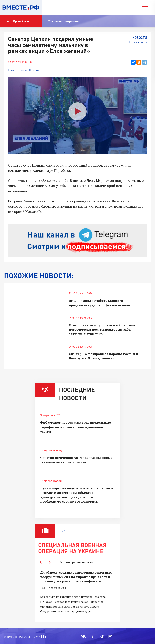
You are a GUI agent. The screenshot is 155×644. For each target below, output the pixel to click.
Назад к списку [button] (137, 42)
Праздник (21, 70)
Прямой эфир (19, 21)
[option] (77, 594)
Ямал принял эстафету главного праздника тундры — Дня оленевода (99, 303)
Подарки (34, 70)
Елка (11, 70)
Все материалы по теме (76, 562)
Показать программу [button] (63, 21)
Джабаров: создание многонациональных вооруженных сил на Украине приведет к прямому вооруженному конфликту (76, 577)
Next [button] (49, 562)
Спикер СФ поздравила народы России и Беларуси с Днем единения (104, 356)
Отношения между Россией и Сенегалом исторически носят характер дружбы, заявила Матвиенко (103, 329)
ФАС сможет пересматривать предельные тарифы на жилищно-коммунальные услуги (75, 427)
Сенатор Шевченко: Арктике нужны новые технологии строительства (76, 460)
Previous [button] (41, 562)
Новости (140, 38)
